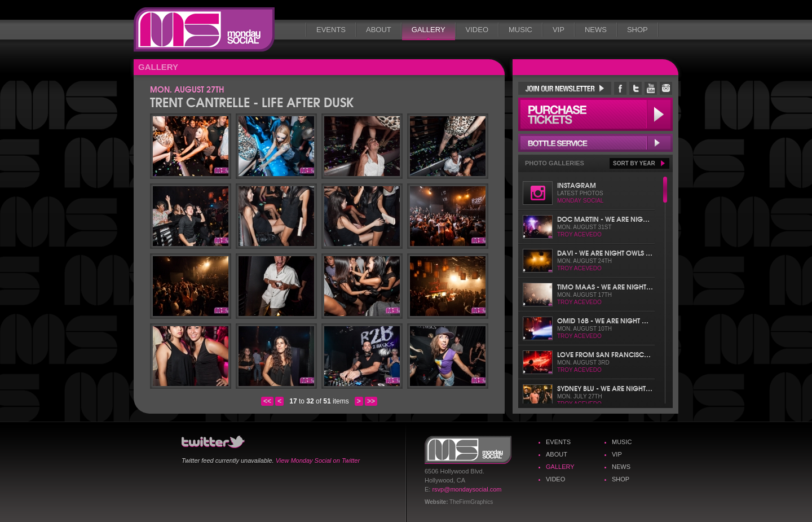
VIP (559, 30)
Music (520, 30)
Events (331, 30)
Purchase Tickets (595, 114)
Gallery (429, 30)
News (596, 30)
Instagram (577, 185)
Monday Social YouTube (651, 88)
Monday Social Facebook (620, 88)
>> (371, 401)
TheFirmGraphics (471, 502)
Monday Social (204, 30)
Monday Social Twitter (636, 88)
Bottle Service (595, 143)
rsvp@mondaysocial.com (467, 489)
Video (477, 30)
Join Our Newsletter (565, 88)
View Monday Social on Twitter (318, 460)
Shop (637, 30)
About (379, 30)
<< (267, 401)
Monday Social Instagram (666, 88)
